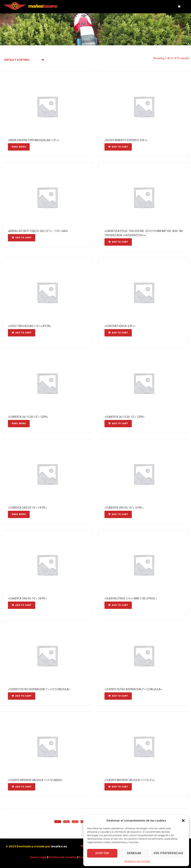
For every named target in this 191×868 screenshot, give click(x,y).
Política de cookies (63, 857)
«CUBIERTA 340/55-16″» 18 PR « (27, 598)
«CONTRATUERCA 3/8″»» (120, 326)
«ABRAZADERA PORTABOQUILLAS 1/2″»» (34, 140)
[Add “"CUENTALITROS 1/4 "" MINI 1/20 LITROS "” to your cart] (118, 605)
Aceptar (102, 853)
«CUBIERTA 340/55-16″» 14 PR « (27, 508)
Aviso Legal (38, 857)
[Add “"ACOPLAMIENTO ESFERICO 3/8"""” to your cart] (118, 147)
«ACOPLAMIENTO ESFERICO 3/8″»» (126, 140)
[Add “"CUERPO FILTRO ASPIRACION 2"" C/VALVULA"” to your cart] (118, 696)
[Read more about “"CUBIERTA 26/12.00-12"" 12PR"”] (19, 424)
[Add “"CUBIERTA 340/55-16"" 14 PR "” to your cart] (118, 514)
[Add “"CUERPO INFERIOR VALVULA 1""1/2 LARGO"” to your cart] (22, 787)
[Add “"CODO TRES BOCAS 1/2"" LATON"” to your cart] (22, 333)
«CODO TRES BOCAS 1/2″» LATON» (29, 326)
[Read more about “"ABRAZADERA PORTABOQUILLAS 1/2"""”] (19, 147)
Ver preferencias (168, 853)
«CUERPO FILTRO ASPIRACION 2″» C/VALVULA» (133, 689)
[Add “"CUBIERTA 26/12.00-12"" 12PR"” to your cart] (118, 424)
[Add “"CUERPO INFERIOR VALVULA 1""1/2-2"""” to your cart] (118, 787)
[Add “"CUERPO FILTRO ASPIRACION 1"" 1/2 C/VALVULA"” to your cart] (22, 696)
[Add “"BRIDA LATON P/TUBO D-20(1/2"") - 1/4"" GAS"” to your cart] (22, 238)
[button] (183, 821)
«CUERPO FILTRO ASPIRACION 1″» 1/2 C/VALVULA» (39, 689)
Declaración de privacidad (137, 861)
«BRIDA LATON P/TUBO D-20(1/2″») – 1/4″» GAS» (38, 231)
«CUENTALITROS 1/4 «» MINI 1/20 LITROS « (131, 598)
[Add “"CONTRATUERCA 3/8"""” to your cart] (118, 333)
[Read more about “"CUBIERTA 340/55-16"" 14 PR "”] (19, 514)
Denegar (134, 853)
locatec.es (59, 846)
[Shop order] (24, 60)
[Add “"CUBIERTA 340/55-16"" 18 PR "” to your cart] (22, 605)
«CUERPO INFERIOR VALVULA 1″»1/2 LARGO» (35, 780)
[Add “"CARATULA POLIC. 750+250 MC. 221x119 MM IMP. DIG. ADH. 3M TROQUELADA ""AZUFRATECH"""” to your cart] (118, 242)
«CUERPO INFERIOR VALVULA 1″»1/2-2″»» (130, 780)
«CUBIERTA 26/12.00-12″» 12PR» (28, 417)
